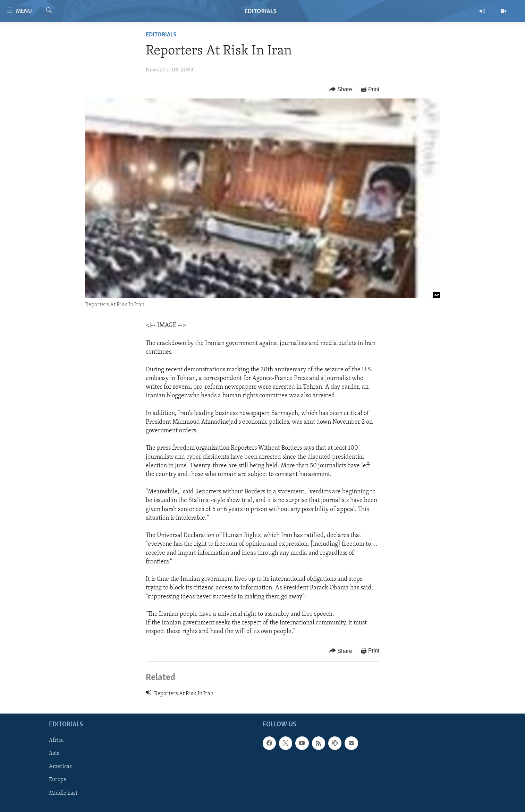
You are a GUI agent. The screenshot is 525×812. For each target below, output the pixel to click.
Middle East (63, 793)
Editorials (161, 35)
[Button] (341, 90)
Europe (58, 780)
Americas (60, 767)
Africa (56, 740)
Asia (54, 753)
